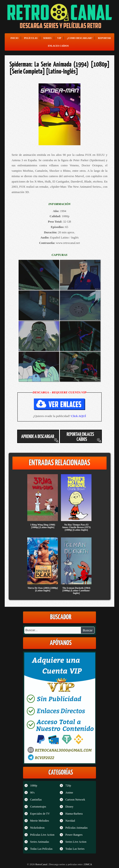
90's (32, 793)
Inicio (14, 38)
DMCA (88, 864)
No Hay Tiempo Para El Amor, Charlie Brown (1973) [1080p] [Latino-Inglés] (76, 527)
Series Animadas (40, 842)
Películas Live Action (42, 835)
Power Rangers (74, 835)
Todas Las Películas (41, 849)
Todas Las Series (75, 849)
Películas (31, 38)
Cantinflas (36, 800)
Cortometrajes (38, 807)
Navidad (70, 821)
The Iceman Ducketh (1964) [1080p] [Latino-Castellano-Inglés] (76, 590)
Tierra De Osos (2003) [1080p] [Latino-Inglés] (43, 589)
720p (68, 786)
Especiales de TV (40, 814)
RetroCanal (41, 864)
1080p (34, 786)
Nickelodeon (37, 828)
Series (48, 38)
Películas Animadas (76, 828)
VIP (59, 38)
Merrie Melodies (40, 821)
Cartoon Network (75, 800)
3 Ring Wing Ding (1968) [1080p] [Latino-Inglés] (43, 526)
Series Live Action (76, 842)
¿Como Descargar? (79, 38)
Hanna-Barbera (74, 814)
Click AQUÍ (78, 416)
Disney (69, 807)
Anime (69, 793)
